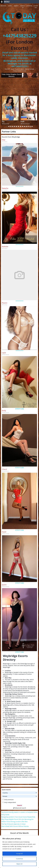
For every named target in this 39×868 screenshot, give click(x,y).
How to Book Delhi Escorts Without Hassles (15, 826)
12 (28, 126)
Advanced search (19, 808)
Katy (4, 140)
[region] (19, 852)
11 (26, 126)
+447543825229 (20, 36)
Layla (4, 353)
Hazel (4, 532)
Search (16, 6)
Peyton (5, 303)
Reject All (19, 864)
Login (10, 6)
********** (19, 186)
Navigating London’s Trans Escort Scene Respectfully (18, 817)
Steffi (22, 122)
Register (3, 6)
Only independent (9, 802)
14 (32, 126)
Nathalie (5, 247)
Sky (3, 122)
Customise (19, 859)
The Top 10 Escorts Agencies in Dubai (13, 824)
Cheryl (4, 469)
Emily (4, 411)
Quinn (4, 585)
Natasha (5, 188)
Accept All (19, 854)
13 (30, 126)
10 (24, 126)
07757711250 (19, 409)
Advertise (29, 6)
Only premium (8, 800)
